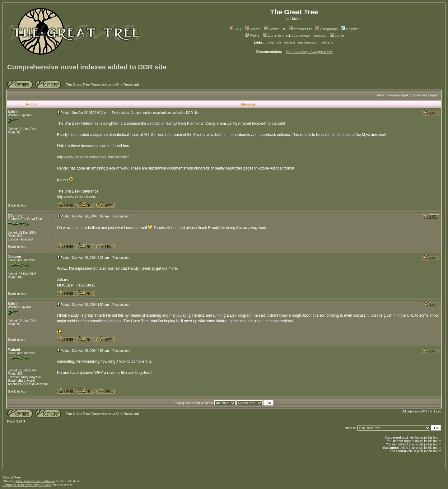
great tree (274, 42)
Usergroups (326, 29)
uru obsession (309, 42)
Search (253, 29)
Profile (252, 35)
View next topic (426, 95)
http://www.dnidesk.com (77, 197)
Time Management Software (35, 481)
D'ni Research (128, 85)
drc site (328, 42)
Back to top (17, 205)
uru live (290, 42)
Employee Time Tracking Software (27, 485)
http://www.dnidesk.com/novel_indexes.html (93, 157)
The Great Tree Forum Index (88, 85)
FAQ (235, 29)
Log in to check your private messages (295, 35)
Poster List (275, 29)
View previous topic (393, 95)
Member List (301, 29)
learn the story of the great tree (309, 52)
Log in (337, 35)
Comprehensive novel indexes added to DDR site (87, 67)
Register (350, 29)
